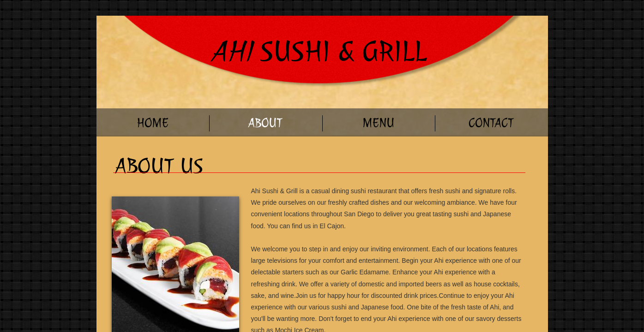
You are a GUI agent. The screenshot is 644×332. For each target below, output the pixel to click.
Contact (491, 123)
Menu (378, 123)
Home (153, 123)
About (265, 123)
